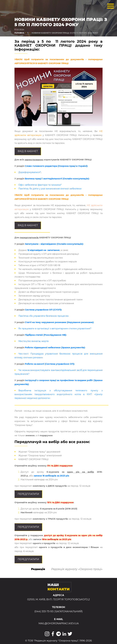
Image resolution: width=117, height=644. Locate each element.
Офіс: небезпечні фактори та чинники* (40, 185)
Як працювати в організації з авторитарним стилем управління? (55, 329)
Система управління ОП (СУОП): (43, 310)
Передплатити (28, 494)
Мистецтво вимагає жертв (34, 341)
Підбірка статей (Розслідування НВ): (46, 335)
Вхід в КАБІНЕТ (28, 151)
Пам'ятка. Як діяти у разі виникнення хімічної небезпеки (50, 189)
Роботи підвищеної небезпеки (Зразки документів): (55, 348)
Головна (19, 33)
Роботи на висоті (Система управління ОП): (49, 364)
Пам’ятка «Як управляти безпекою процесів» (44, 316)
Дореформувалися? (30, 172)
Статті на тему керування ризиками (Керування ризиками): (59, 322)
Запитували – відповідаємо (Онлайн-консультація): (54, 244)
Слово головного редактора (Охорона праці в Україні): (56, 166)
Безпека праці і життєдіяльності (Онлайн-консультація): (57, 179)
